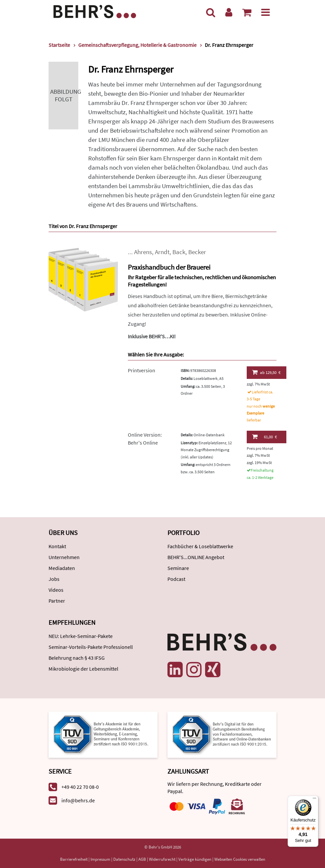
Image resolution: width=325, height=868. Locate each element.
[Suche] (211, 12)
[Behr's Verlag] (95, 11)
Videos (56, 590)
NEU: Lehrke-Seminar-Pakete (81, 636)
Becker (197, 252)
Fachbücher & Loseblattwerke (200, 546)
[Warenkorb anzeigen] (247, 12)
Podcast (176, 579)
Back (179, 252)
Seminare (178, 568)
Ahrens (143, 252)
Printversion (142, 370)
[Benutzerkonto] (229, 12)
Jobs (54, 579)
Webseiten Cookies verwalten (240, 859)
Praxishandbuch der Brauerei (169, 267)
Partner (57, 601)
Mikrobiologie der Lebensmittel (83, 669)
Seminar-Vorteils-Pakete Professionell (91, 647)
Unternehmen (64, 557)
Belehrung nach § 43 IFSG (77, 658)
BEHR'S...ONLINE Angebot (196, 557)
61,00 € (264, 437)
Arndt (162, 252)
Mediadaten (62, 568)
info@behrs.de (78, 800)
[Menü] (266, 12)
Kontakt (57, 546)
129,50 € (266, 372)
